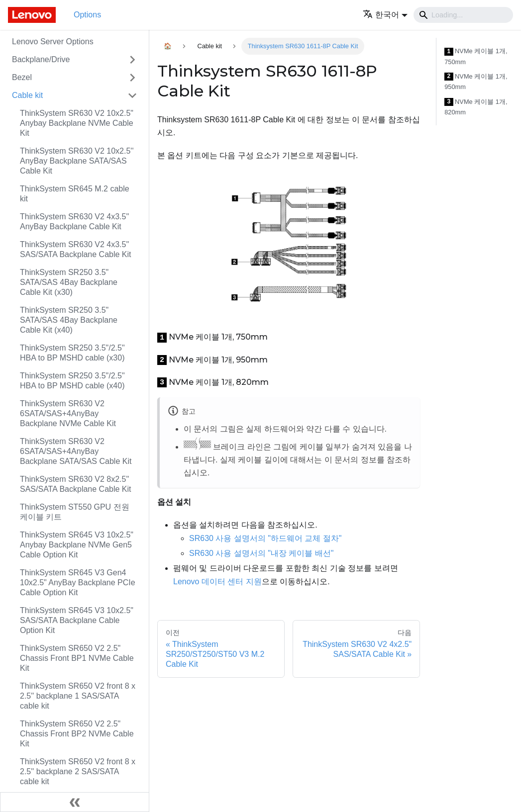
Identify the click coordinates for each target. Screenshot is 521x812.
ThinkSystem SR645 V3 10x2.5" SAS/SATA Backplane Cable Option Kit (77, 620)
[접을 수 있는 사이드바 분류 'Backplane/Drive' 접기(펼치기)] (132, 60)
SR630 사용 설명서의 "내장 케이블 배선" (261, 553)
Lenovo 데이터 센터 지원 (217, 582)
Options (87, 15)
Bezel (22, 77)
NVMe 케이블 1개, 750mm (476, 56)
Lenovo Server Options (53, 42)
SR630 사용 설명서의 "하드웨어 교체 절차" (265, 538)
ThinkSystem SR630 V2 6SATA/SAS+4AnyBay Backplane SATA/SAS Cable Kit (76, 451)
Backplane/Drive (41, 59)
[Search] (463, 15)
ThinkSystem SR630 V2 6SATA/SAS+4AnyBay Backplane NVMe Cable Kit (68, 413)
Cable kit (27, 95)
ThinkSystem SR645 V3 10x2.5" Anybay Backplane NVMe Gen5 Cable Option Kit (77, 545)
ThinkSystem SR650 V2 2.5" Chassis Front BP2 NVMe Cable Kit (77, 734)
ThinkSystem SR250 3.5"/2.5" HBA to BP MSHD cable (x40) (72, 381)
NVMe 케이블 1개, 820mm (476, 107)
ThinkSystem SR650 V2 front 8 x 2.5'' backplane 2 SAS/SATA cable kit (78, 771)
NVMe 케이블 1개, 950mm (476, 82)
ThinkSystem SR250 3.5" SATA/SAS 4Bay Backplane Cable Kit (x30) (69, 282)
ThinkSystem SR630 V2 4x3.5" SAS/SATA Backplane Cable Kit (76, 249)
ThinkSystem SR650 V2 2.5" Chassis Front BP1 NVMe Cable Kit (77, 658)
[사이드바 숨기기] (75, 802)
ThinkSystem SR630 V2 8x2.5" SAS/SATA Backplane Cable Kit (76, 484)
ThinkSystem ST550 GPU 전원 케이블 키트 (75, 512)
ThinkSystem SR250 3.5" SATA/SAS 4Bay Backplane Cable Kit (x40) (69, 320)
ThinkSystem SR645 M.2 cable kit (75, 194)
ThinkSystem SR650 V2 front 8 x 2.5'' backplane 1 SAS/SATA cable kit (78, 696)
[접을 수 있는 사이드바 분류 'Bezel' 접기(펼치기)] (132, 78)
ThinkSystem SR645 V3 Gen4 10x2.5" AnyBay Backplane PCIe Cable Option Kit (78, 583)
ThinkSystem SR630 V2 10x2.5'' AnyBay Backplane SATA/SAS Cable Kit (77, 161)
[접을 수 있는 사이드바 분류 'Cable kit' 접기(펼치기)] (132, 95)
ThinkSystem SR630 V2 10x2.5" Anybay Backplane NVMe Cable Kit (77, 123)
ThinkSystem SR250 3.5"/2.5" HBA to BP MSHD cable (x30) (72, 353)
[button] (385, 15)
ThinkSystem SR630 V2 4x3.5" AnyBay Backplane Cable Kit (74, 222)
